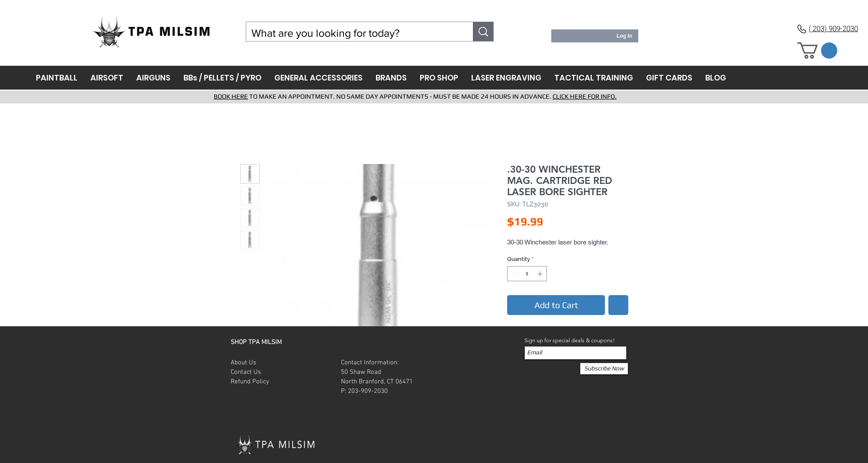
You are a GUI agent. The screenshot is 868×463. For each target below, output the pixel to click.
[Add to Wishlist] (618, 305)
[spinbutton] (527, 274)
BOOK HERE (231, 96)
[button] (817, 51)
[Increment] (541, 274)
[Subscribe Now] (604, 369)
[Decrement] (514, 274)
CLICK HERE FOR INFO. (585, 96)
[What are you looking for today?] (353, 33)
